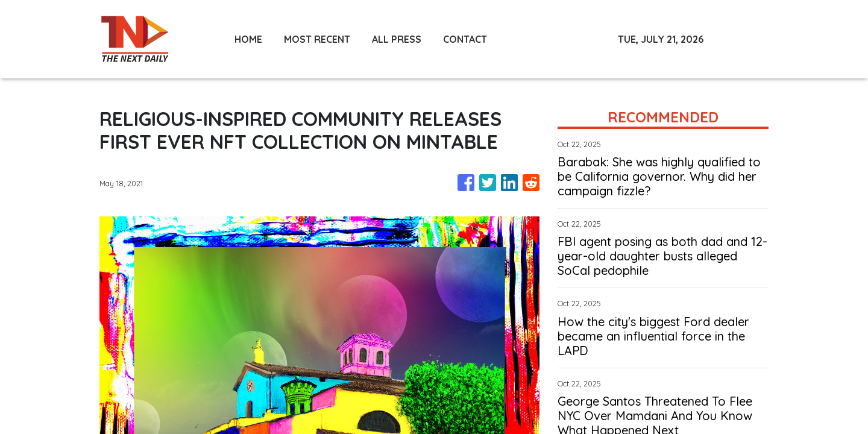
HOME (248, 39)
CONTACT (465, 39)
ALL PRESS (397, 39)
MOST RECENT (317, 39)
